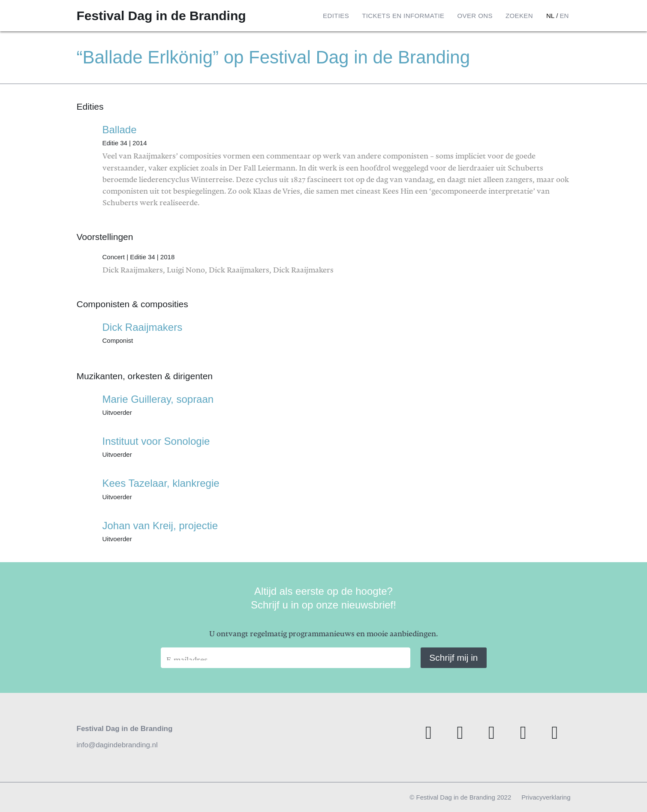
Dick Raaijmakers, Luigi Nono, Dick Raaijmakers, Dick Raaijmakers (337, 261)
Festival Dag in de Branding (161, 16)
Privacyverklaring (546, 797)
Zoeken (519, 16)
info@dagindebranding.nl (117, 745)
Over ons (475, 16)
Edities (336, 16)
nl (550, 16)
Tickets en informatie (403, 16)
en (564, 16)
